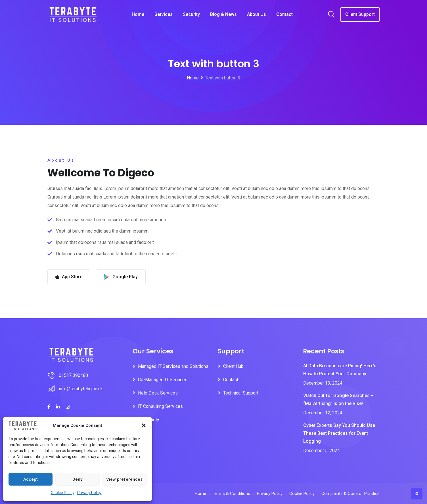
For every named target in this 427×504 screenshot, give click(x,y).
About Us (257, 14)
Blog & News (223, 14)
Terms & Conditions (232, 494)
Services (164, 14)
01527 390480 (73, 375)
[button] (144, 425)
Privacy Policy (89, 493)
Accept (31, 479)
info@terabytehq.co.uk (81, 389)
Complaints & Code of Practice (350, 494)
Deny (77, 479)
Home (138, 14)
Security (191, 14)
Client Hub (233, 366)
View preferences (124, 479)
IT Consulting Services (160, 406)
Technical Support (241, 393)
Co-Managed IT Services (163, 380)
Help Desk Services (158, 393)
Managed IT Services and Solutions (173, 366)
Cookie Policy (63, 493)
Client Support (360, 14)
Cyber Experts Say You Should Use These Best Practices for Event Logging (339, 433)
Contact (284, 14)
